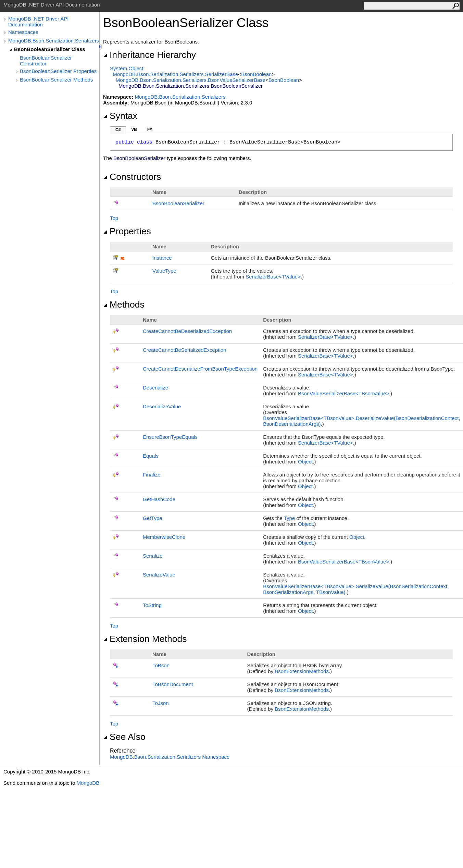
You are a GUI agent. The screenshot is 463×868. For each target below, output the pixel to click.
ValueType (164, 271)
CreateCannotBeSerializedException (184, 350)
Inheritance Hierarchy (149, 55)
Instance (162, 258)
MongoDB (88, 783)
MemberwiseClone (164, 537)
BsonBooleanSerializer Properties (58, 71)
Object (305, 462)
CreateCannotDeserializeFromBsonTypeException (200, 369)
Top (114, 218)
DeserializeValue (162, 406)
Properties (127, 231)
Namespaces (23, 32)
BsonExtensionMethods (302, 671)
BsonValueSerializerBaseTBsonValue (343, 393)
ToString (152, 605)
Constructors (132, 177)
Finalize (152, 475)
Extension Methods (145, 639)
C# (118, 130)
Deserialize (155, 388)
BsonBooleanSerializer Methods (56, 80)
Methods (124, 305)
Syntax (120, 116)
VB (134, 129)
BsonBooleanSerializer (178, 203)
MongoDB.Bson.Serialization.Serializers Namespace (170, 757)
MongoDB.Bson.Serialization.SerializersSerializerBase (175, 74)
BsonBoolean (256, 74)
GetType (153, 518)
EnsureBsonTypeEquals (170, 437)
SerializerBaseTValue (273, 277)
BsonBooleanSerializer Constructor (46, 61)
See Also (124, 737)
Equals (151, 456)
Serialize (153, 556)
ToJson (161, 703)
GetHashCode (159, 499)
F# (150, 129)
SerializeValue (159, 575)
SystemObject (127, 68)
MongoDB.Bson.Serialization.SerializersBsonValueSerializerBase (191, 80)
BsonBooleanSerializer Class (50, 49)
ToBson (161, 665)
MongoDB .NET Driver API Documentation (38, 22)
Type (290, 518)
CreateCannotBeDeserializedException (187, 331)
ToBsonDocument (173, 684)
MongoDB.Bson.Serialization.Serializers (54, 41)
